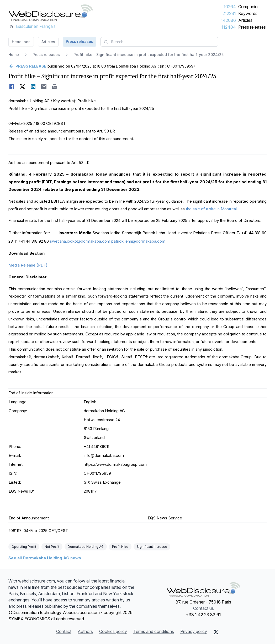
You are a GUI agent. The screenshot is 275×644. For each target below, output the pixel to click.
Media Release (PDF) (28, 265)
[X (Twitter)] (216, 632)
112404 (229, 27)
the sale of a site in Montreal (211, 209)
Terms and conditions (154, 631)
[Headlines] (51, 13)
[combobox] (159, 42)
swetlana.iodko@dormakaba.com (80, 241)
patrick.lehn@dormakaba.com (138, 241)
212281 (229, 13)
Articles (245, 20)
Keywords (248, 13)
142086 (228, 20)
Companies (249, 7)
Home (14, 55)
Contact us (203, 608)
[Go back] (27, 66)
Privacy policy (194, 631)
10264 (230, 7)
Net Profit (52, 547)
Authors (85, 631)
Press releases (252, 27)
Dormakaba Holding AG (86, 547)
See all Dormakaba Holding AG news (45, 558)
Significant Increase (152, 547)
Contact (64, 631)
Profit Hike (120, 547)
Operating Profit (24, 547)
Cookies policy (113, 631)
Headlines (21, 42)
